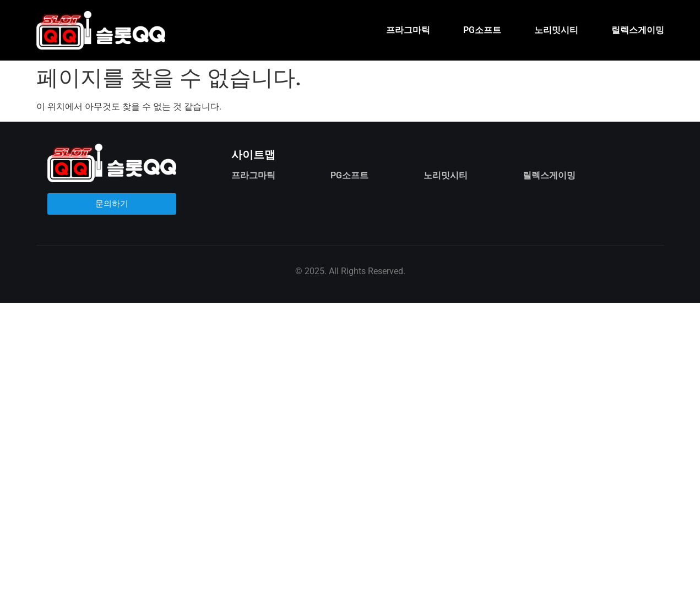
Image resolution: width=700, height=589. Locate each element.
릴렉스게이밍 (638, 30)
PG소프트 (482, 30)
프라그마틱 (408, 30)
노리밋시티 (556, 30)
